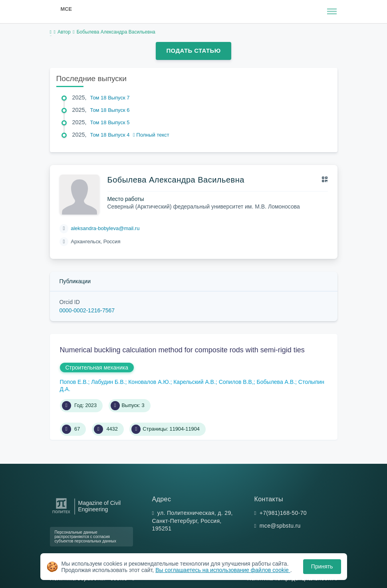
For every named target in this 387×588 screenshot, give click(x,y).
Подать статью (193, 51)
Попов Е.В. (74, 382)
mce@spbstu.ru (280, 526)
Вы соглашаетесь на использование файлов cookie (223, 570)
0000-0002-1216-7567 (87, 310)
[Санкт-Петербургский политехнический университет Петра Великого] (61, 514)
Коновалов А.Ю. (149, 382)
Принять (322, 566)
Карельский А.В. (194, 382)
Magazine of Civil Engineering (100, 506)
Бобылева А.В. (276, 382)
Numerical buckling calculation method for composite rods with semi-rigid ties (182, 350)
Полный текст (151, 135)
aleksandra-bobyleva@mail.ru (105, 228)
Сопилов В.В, (236, 382)
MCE (66, 9)
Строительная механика (97, 367)
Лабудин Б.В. (108, 382)
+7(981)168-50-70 (283, 513)
